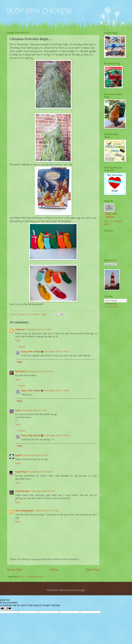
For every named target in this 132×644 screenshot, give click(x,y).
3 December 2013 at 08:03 (57, 436)
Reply (18, 341)
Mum (18, 411)
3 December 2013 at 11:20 (35, 456)
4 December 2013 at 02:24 (41, 472)
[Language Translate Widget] (116, 301)
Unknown (20, 330)
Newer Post (15, 570)
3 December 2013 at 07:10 (33, 411)
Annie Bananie (22, 491)
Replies (22, 347)
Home (54, 570)
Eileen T (19, 456)
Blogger (82, 590)
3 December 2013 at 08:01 (56, 352)
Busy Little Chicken (31, 352)
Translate (111, 307)
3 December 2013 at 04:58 (38, 330)
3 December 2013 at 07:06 (40, 372)
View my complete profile (113, 223)
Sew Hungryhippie (24, 511)
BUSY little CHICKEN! (40, 11)
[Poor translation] (9, 609)
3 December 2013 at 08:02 (57, 391)
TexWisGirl (21, 372)
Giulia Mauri (21, 472)
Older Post (92, 570)
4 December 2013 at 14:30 (46, 511)
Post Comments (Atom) (32, 577)
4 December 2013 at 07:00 (43, 491)
